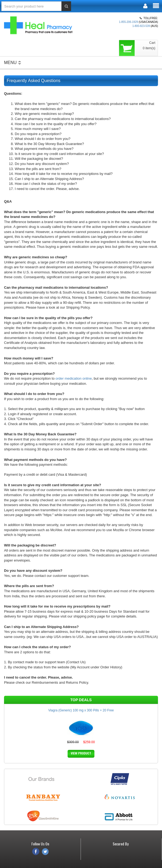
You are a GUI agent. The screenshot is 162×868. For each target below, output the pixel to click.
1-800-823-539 (141, 26)
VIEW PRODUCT (81, 754)
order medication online (74, 378)
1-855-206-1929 (128, 22)
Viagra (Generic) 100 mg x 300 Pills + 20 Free (81, 710)
